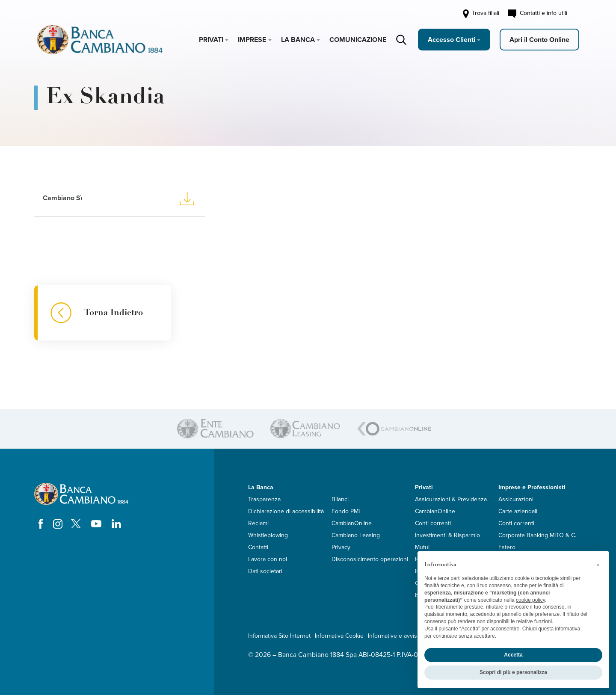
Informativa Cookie (339, 636)
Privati (211, 40)
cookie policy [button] (530, 600)
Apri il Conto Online (539, 40)
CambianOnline (352, 523)
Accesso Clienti (452, 40)
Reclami (258, 523)
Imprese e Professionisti (532, 487)
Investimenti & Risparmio (447, 535)
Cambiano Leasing (356, 535)
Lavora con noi (268, 559)
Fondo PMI (346, 511)
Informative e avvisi (393, 636)
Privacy (341, 547)
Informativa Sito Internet (279, 636)
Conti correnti (433, 523)
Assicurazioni (516, 499)
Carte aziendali (518, 511)
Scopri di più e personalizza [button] (513, 672)
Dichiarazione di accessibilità (286, 511)
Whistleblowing (268, 535)
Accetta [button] (513, 655)
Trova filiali (480, 14)
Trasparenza (264, 499)
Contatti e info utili (538, 14)
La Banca (298, 40)
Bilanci (340, 499)
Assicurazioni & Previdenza (451, 499)
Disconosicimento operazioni (370, 559)
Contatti (258, 547)
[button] (598, 565)
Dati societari (265, 571)
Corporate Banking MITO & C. (537, 535)
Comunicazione (358, 40)
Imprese (252, 40)
